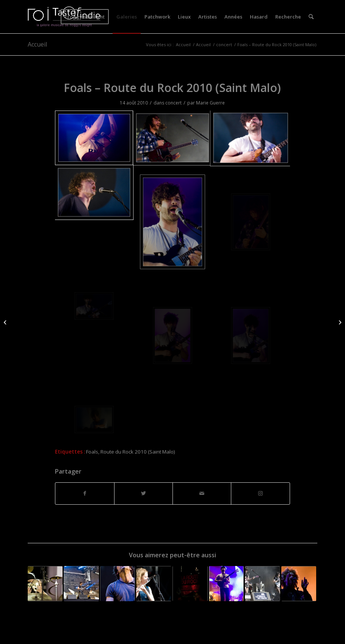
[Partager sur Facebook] (85, 493)
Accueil (37, 44)
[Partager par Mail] (202, 493)
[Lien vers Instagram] (260, 493)
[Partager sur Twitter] (143, 493)
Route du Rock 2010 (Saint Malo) (138, 452)
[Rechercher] (311, 17)
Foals (92, 452)
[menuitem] (85, 17)
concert (173, 103)
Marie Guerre (210, 103)
